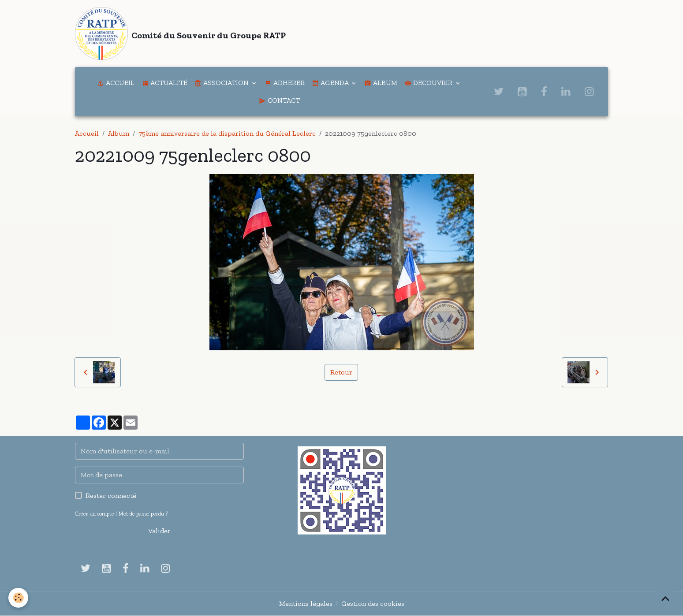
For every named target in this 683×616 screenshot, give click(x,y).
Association (222, 83)
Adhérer (285, 83)
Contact (279, 100)
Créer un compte (95, 514)
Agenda (331, 83)
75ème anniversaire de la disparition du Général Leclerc (227, 133)
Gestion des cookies (373, 603)
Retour (341, 372)
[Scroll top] (665, 598)
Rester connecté (111, 495)
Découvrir (429, 83)
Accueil (116, 83)
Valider (159, 531)
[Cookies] (19, 598)
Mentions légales (306, 603)
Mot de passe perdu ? (143, 514)
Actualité (164, 83)
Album (381, 83)
